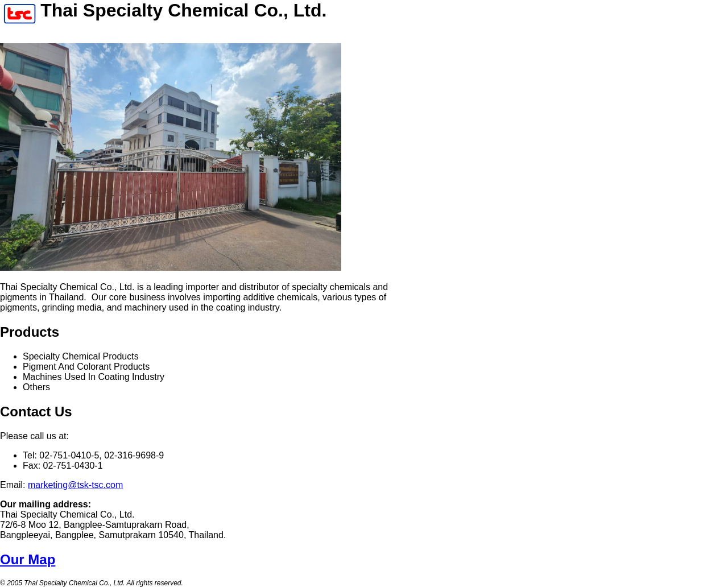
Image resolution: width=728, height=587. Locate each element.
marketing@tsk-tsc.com (75, 485)
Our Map (28, 559)
